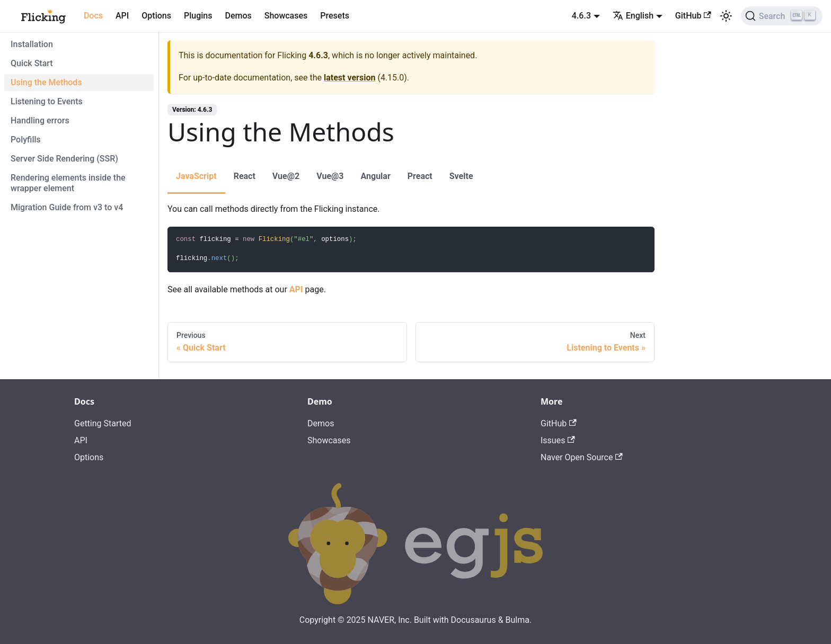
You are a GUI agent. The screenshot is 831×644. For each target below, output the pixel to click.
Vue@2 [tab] (286, 176)
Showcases (286, 16)
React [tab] (245, 176)
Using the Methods (46, 82)
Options (156, 16)
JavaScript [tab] (196, 176)
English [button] (633, 16)
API (122, 16)
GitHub (693, 16)
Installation (32, 44)
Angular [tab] (376, 176)
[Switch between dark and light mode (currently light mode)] (726, 16)
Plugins (198, 16)
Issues (558, 440)
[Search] (782, 16)
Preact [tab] (420, 176)
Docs (93, 16)
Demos (238, 16)
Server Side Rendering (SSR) (64, 159)
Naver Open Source (582, 457)
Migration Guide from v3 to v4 (67, 207)
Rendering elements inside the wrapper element (68, 183)
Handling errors (40, 120)
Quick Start (32, 63)
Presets (335, 16)
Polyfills (26, 140)
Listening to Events (47, 101)
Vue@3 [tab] (330, 176)
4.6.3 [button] (581, 16)
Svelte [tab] (461, 176)
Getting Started (103, 423)
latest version (350, 78)
